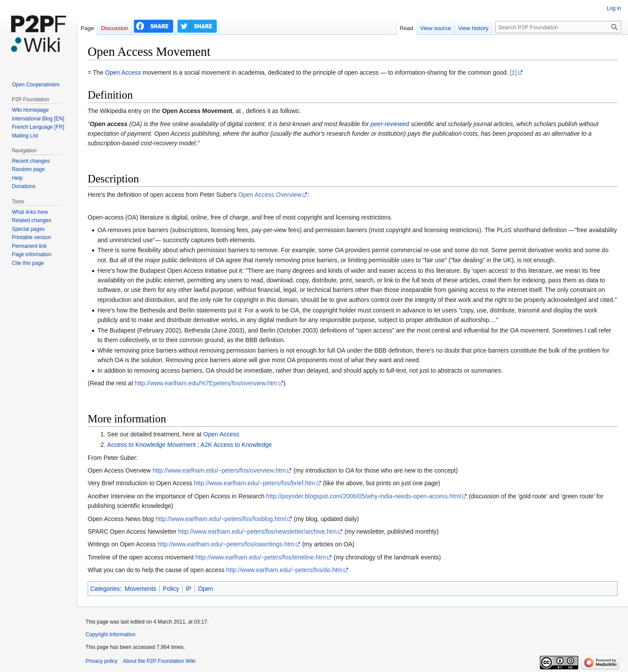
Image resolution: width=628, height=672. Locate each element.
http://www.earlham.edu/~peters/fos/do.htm (285, 570)
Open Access (123, 72)
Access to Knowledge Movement (152, 445)
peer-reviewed (390, 124)
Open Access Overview (270, 195)
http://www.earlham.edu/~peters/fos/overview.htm (219, 470)
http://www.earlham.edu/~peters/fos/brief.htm (255, 483)
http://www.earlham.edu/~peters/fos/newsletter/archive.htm (257, 531)
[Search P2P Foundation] (558, 27)
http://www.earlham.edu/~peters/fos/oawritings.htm (226, 544)
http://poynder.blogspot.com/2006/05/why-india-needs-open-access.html (363, 496)
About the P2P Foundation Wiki (159, 661)
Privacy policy (101, 661)
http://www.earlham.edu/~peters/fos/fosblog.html (221, 519)
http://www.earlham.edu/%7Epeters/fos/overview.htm (206, 383)
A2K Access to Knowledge (236, 445)
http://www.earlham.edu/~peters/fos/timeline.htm (261, 557)
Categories (105, 589)
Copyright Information (111, 634)
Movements (140, 589)
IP (189, 589)
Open (205, 589)
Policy (171, 589)
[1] (513, 72)
